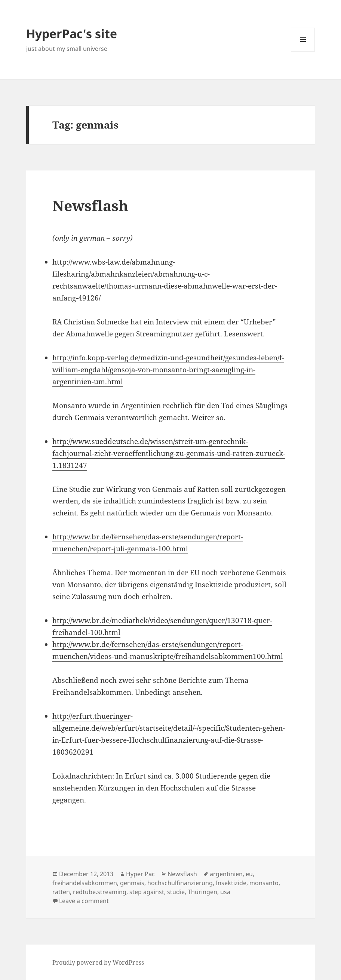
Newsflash (90, 205)
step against (147, 892)
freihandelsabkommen (85, 883)
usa (225, 892)
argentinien (226, 874)
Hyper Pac (140, 874)
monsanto (264, 883)
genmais (132, 883)
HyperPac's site (72, 33)
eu (249, 874)
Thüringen (202, 892)
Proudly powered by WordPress (98, 962)
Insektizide (231, 883)
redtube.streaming (100, 892)
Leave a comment (84, 901)
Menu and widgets (303, 51)
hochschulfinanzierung (180, 883)
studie (176, 892)
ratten (61, 892)
